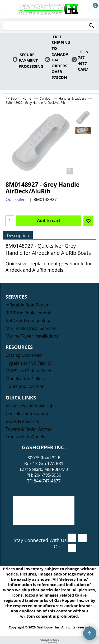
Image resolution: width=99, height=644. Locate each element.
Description (18, 236)
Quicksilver (16, 199)
